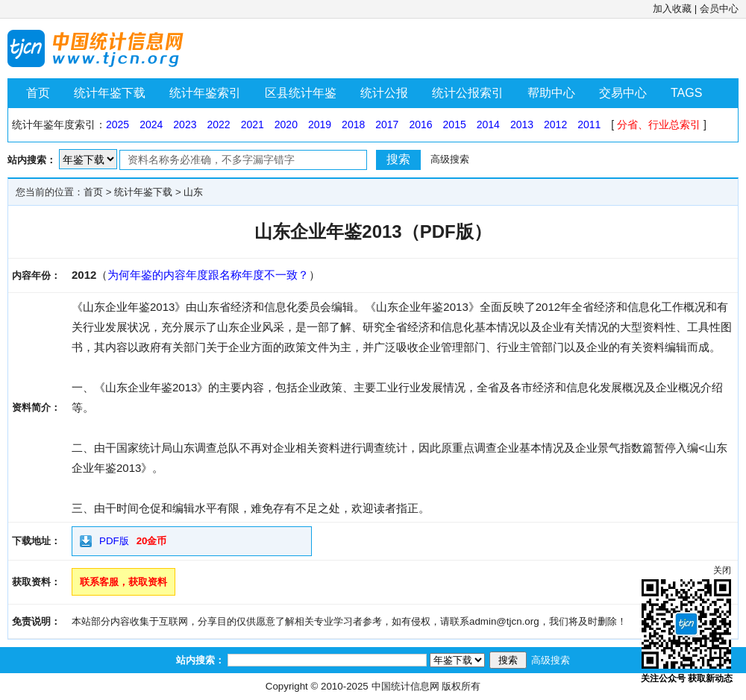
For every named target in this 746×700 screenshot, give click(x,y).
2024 (151, 124)
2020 (286, 124)
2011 (589, 124)
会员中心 (719, 9)
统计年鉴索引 (205, 93)
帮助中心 (551, 93)
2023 (185, 124)
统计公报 (384, 93)
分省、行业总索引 (659, 124)
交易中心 (623, 93)
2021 (253, 124)
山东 (193, 192)
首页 (38, 93)
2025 (117, 124)
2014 (488, 124)
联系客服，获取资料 (123, 582)
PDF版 (114, 541)
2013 (522, 124)
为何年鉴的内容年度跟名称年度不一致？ (208, 275)
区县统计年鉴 (301, 93)
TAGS (686, 93)
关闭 (722, 570)
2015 (455, 124)
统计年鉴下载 (110, 93)
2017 (387, 124)
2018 (353, 124)
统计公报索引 (468, 93)
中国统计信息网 (405, 686)
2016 (420, 124)
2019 (320, 124)
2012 (555, 124)
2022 (218, 124)
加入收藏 (672, 9)
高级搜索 (450, 159)
